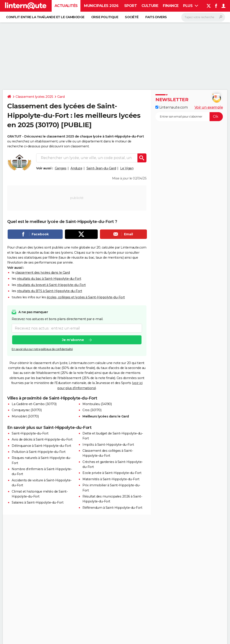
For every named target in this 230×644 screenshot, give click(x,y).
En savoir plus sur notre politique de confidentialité (42, 349)
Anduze (76, 168)
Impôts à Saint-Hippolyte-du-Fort (108, 445)
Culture (150, 6)
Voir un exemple (209, 107)
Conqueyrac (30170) (27, 410)
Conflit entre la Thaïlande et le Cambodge (45, 17)
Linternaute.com (171, 107)
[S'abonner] (189, 117)
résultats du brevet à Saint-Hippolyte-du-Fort (51, 285)
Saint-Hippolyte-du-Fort (30, 433)
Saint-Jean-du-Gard (101, 168)
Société (132, 17)
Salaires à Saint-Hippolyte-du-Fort (38, 502)
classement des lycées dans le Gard (43, 273)
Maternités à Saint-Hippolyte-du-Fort (111, 479)
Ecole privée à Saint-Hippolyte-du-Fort (112, 473)
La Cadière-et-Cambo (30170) (34, 404)
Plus (191, 6)
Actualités (66, 6)
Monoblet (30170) (25, 416)
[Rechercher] (203, 17)
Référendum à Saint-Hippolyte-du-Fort (112, 508)
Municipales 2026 (101, 6)
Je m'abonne (73, 340)
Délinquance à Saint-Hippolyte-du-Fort (41, 446)
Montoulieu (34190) (97, 404)
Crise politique (105, 17)
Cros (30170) (92, 410)
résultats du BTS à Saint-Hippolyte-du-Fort (49, 291)
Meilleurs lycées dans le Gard (106, 416)
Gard (61, 97)
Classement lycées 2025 (34, 97)
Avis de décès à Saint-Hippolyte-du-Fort (42, 439)
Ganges (61, 168)
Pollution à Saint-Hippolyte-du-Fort (39, 452)
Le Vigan (127, 168)
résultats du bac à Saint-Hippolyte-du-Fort (49, 279)
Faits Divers (156, 17)
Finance (171, 6)
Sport (131, 6)
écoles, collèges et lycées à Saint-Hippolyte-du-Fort (86, 297)
